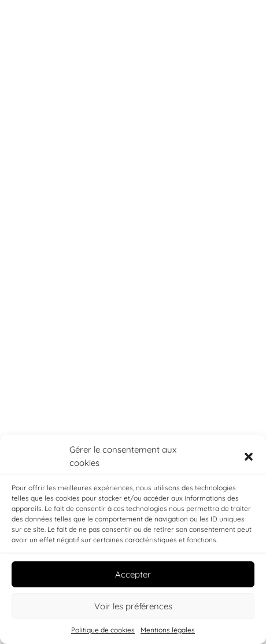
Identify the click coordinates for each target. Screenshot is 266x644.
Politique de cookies (103, 630)
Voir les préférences (133, 606)
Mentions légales (168, 630)
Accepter (133, 574)
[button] (249, 457)
